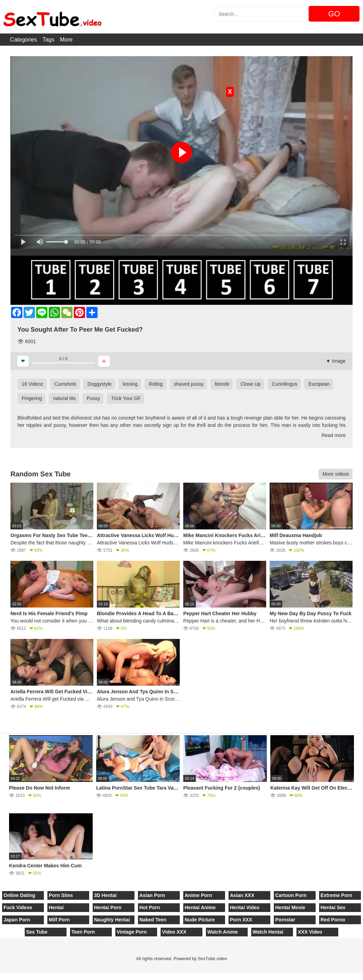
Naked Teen (153, 920)
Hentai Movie (290, 907)
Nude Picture (200, 920)
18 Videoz (32, 384)
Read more (334, 435)
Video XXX (174, 932)
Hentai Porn (108, 907)
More (66, 40)
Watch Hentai (268, 932)
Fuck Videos (18, 907)
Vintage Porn (132, 932)
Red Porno (333, 920)
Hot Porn (150, 907)
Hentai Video (245, 907)
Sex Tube (37, 932)
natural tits (64, 398)
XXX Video (310, 932)
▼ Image (336, 361)
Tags (48, 40)
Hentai (56, 907)
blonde (222, 384)
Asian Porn (152, 895)
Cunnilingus (284, 384)
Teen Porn (83, 932)
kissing (130, 384)
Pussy (93, 398)
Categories (24, 40)
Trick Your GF (126, 398)
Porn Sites (61, 895)
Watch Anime (223, 932)
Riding (156, 384)
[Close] (0, 976)
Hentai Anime (200, 907)
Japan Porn (17, 920)
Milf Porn (59, 920)
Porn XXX (241, 920)
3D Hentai (105, 895)
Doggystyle (99, 384)
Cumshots (65, 384)
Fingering (32, 398)
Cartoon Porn (291, 895)
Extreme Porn (336, 895)
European (319, 384)
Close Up (250, 384)
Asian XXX (242, 895)
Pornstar (285, 920)
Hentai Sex (333, 907)
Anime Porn (198, 895)
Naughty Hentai (112, 920)
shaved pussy (189, 384)
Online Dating (19, 895)
